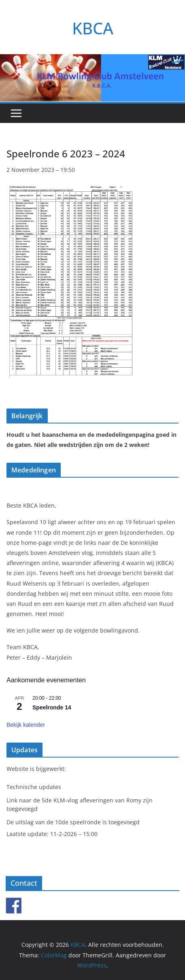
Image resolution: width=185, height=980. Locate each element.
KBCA (93, 28)
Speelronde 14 (52, 707)
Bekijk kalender (26, 725)
